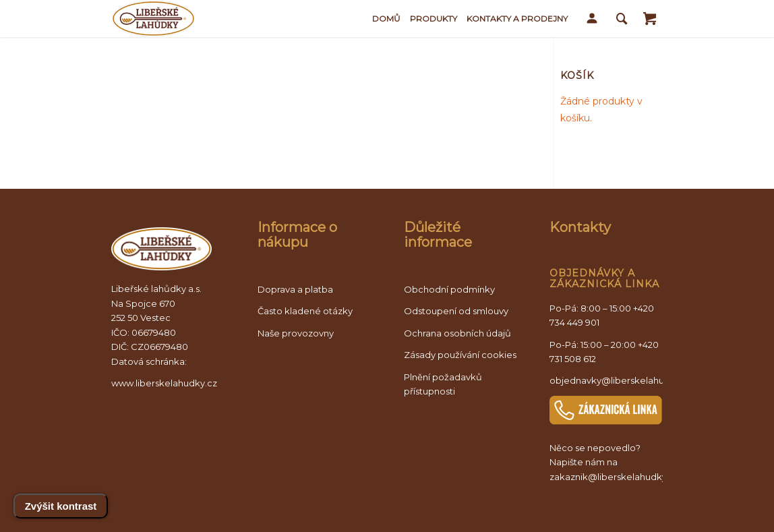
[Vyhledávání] (622, 19)
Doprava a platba (295, 289)
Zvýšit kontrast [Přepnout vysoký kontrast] (61, 506)
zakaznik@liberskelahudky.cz (614, 477)
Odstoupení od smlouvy (456, 311)
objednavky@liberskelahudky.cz (621, 380)
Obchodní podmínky (449, 289)
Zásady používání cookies (460, 355)
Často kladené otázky (305, 311)
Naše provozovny (296, 333)
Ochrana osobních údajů (457, 333)
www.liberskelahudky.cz (164, 383)
